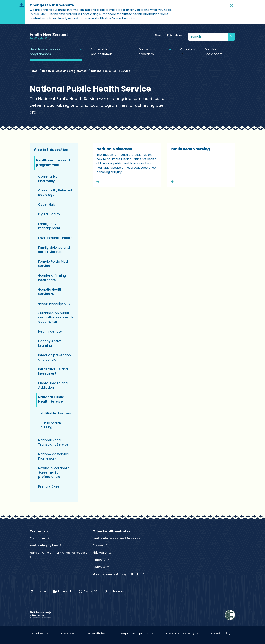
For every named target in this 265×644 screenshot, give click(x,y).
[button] (231, 6)
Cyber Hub (47, 204)
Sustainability (221, 633)
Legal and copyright (136, 633)
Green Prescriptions (54, 303)
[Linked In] (38, 592)
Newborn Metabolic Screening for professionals (54, 472)
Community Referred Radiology (55, 192)
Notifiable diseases (114, 149)
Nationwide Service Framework (54, 456)
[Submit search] (231, 37)
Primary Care (49, 486)
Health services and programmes (64, 71)
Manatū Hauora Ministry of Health (117, 574)
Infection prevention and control (54, 357)
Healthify (99, 560)
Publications (175, 35)
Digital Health (49, 214)
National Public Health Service (51, 399)
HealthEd (99, 567)
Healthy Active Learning (50, 343)
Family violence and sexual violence (54, 250)
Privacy (66, 633)
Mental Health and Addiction (53, 385)
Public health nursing (190, 149)
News (158, 35)
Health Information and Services (116, 538)
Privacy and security (180, 633)
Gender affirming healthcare (52, 278)
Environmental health (55, 238)
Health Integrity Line (44, 545)
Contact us (38, 538)
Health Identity (50, 331)
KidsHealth (100, 553)
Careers (99, 545)
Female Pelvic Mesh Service (54, 264)
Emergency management (49, 226)
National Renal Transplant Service (53, 442)
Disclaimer (37, 633)
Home (33, 71)
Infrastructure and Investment (53, 371)
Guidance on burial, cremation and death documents (56, 317)
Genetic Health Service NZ (50, 292)
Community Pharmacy (48, 179)
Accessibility (96, 633)
